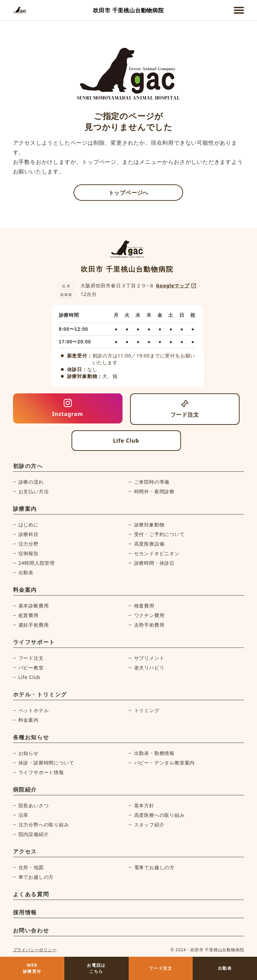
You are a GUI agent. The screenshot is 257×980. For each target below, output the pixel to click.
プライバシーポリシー (35, 950)
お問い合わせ (31, 930)
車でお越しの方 (36, 877)
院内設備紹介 (34, 834)
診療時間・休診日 (154, 563)
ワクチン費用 (149, 615)
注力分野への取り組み (44, 825)
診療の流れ (31, 482)
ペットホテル (34, 710)
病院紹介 (25, 789)
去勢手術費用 (149, 625)
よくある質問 (31, 894)
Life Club (29, 677)
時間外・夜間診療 (154, 491)
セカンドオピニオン (157, 553)
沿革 (24, 815)
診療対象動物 (149, 525)
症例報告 (29, 553)
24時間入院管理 (37, 563)
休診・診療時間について (46, 763)
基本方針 (144, 805)
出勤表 (26, 572)
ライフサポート (34, 642)
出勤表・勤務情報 (154, 753)
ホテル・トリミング (40, 694)
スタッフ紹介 (149, 825)
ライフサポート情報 (41, 772)
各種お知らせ (31, 737)
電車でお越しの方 (154, 867)
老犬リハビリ (149, 668)
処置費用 (29, 615)
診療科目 (29, 534)
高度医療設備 (149, 544)
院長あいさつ (34, 805)
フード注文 (31, 658)
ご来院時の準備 (152, 482)
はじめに (29, 525)
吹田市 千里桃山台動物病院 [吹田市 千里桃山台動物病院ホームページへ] (128, 10)
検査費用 (144, 606)
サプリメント (149, 658)
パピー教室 (31, 668)
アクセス (25, 851)
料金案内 (25, 590)
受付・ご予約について (159, 534)
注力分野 (29, 544)
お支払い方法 (34, 491)
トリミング (147, 710)
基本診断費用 (34, 606)
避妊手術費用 (34, 625)
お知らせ (29, 753)
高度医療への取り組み (159, 815)
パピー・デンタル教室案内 (165, 763)
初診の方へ (28, 466)
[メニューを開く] (239, 10)
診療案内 (25, 509)
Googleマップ (177, 286)
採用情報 (25, 912)
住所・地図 (31, 867)
